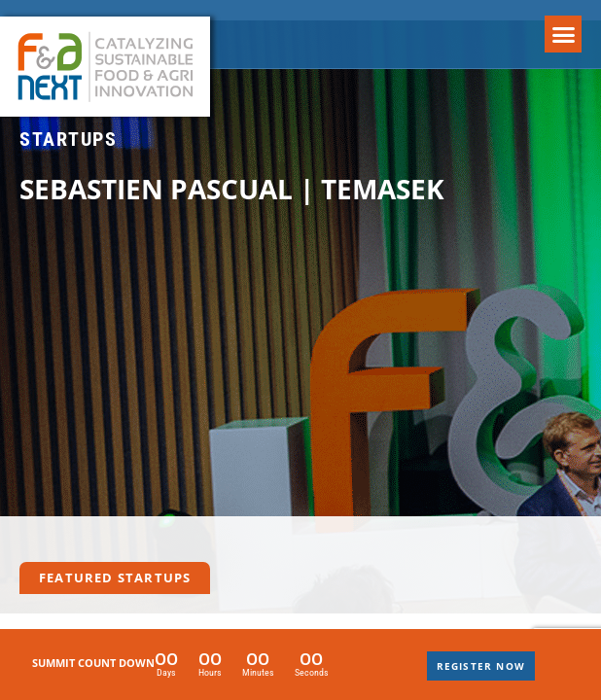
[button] (563, 34)
